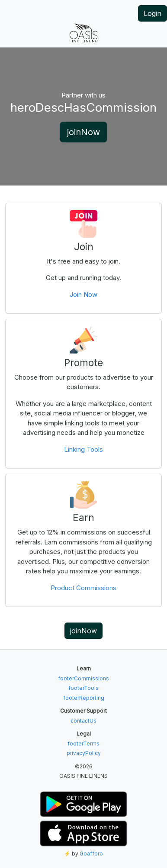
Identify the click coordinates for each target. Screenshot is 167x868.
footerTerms (83, 744)
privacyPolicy (84, 753)
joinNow (83, 132)
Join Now (83, 294)
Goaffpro (91, 854)
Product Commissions (83, 588)
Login (153, 13)
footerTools (83, 688)
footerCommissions (83, 678)
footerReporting (84, 698)
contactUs (83, 721)
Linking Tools (83, 449)
